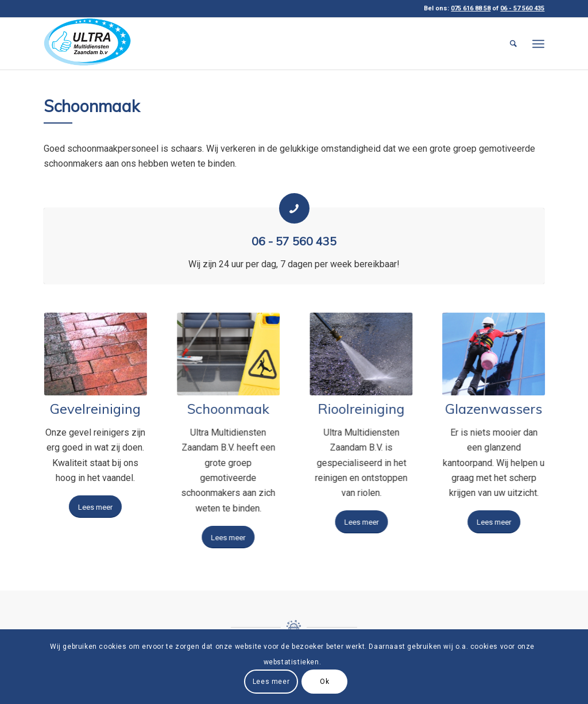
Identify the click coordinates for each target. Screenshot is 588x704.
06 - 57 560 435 (294, 241)
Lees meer (271, 682)
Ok (324, 682)
